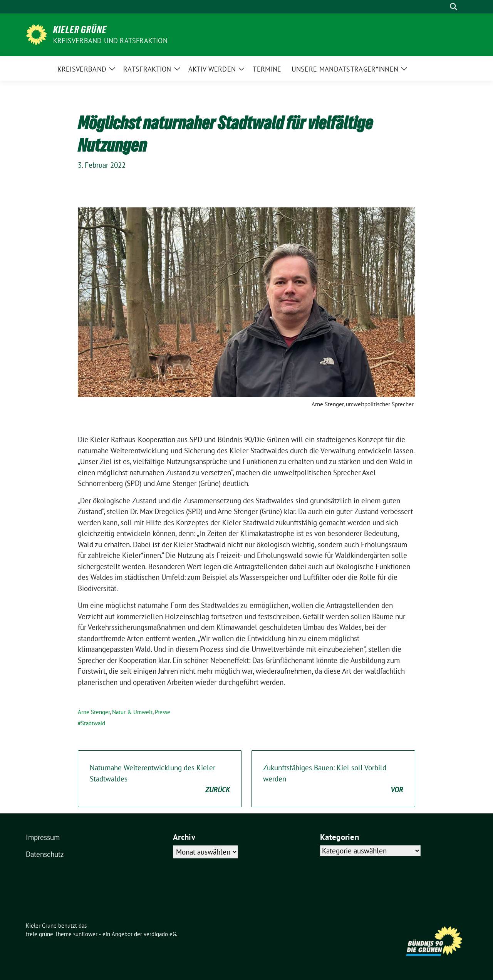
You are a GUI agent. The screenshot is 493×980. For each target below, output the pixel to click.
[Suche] (443, 7)
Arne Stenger (94, 712)
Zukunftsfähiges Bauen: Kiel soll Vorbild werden (333, 779)
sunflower (85, 934)
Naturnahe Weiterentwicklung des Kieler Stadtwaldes (160, 779)
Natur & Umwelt (132, 712)
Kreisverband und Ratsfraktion (110, 41)
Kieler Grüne (80, 30)
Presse (163, 712)
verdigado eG (160, 934)
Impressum (43, 837)
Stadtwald (93, 723)
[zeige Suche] (454, 7)
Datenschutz (45, 854)
